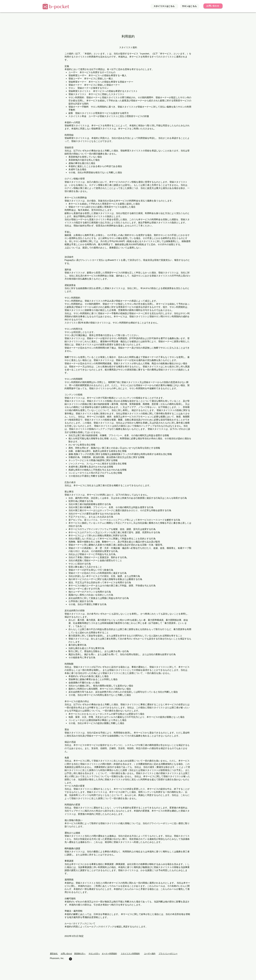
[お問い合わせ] (213, 6)
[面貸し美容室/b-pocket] (70, 959)
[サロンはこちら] (190, 6)
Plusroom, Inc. (57, 958)
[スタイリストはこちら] (164, 6)
